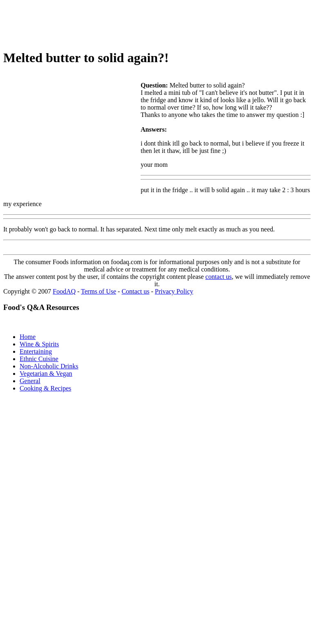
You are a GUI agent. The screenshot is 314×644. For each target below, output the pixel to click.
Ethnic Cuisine (39, 359)
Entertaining (36, 351)
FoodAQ (64, 291)
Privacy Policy (174, 291)
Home (28, 337)
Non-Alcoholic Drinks (49, 366)
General (30, 381)
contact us (218, 277)
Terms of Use (99, 291)
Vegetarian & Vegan (46, 374)
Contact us (135, 291)
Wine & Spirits (39, 344)
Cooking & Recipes (45, 388)
